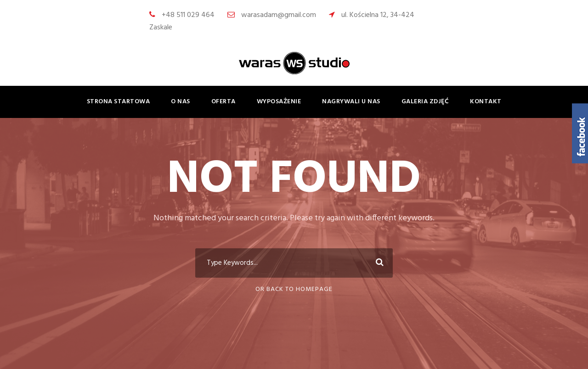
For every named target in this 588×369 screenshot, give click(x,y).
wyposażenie (279, 102)
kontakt (486, 102)
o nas (181, 102)
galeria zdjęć (425, 102)
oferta (223, 102)
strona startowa (119, 102)
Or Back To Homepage (294, 289)
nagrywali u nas (351, 102)
